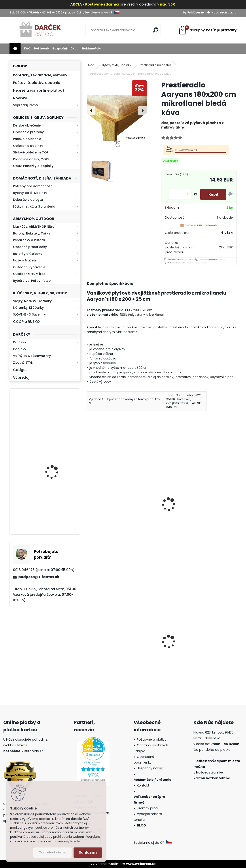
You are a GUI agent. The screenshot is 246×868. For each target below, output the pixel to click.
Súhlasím (88, 852)
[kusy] (178, 194)
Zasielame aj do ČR (153, 843)
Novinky (20, 98)
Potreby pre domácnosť (32, 186)
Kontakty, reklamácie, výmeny (40, 75)
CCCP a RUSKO (26, 322)
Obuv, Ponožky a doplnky (33, 166)
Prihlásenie (196, 12)
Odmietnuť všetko (52, 852)
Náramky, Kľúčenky (28, 308)
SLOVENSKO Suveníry (29, 314)
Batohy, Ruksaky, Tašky (32, 233)
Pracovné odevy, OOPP (31, 159)
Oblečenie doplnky (28, 146)
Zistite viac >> (33, 751)
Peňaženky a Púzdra (29, 240)
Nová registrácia (224, 12)
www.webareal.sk (141, 864)
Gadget (20, 370)
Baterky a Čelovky (28, 254)
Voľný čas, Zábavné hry (32, 356)
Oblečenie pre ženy (28, 132)
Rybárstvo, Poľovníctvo (32, 281)
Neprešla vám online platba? (39, 90)
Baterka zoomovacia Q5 (57, 468)
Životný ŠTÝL (23, 363)
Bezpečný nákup (65, 48)
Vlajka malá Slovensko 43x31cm (194, 655)
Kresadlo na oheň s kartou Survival (53, 511)
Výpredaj (21, 377)
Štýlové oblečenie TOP (31, 152)
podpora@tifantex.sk (39, 577)
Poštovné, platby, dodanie (37, 83)
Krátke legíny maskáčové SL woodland (123, 509)
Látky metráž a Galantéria (34, 206)
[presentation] (91, 111)
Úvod (91, 65)
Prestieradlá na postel (155, 65)
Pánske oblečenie (27, 139)
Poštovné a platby (152, 739)
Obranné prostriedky (30, 247)
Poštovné (41, 48)
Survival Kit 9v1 (102, 664)
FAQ (27, 48)
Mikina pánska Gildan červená (192, 509)
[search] (156, 30)
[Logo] (40, 30)
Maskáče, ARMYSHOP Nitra (34, 227)
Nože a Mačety (25, 260)
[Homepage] (15, 49)
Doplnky (20, 349)
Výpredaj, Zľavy (26, 105)
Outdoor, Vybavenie (29, 267)
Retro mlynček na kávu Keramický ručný (56, 416)
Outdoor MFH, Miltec (29, 274)
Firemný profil (148, 808)
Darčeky (20, 342)
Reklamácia (92, 48)
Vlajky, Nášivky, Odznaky (32, 301)
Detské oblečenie (27, 125)
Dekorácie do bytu (28, 200)
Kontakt (144, 785)
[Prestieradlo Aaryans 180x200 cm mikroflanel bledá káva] (117, 111)
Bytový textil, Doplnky (30, 193)
